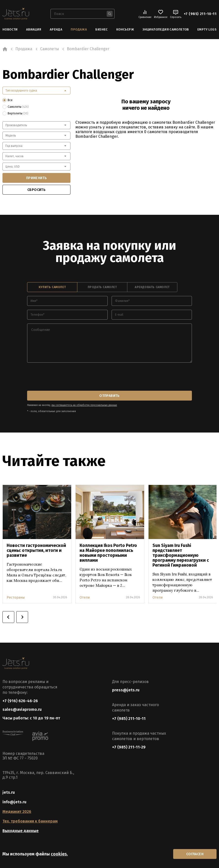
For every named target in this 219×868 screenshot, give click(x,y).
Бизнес (101, 29)
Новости (10, 29)
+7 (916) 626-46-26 (20, 701)
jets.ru (9, 792)
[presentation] (65, 377)
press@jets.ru (126, 690)
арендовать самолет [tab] (152, 287)
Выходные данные (21, 831)
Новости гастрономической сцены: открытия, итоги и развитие (36, 550)
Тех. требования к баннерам (30, 821)
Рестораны (16, 597)
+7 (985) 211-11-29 (129, 747)
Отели (85, 597)
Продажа (79, 29)
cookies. (59, 854)
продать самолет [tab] (102, 287)
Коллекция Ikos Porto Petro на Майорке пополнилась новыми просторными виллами (108, 553)
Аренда (56, 29)
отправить (109, 396)
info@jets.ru (14, 802)
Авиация (34, 29)
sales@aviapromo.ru (22, 709)
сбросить (36, 190)
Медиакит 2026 (17, 812)
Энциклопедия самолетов (166, 29)
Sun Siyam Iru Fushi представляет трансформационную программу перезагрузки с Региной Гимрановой (181, 555)
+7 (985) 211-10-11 (200, 14)
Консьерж (125, 29)
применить (37, 178)
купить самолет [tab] (52, 287)
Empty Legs (207, 29)
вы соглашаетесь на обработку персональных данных (84, 405)
